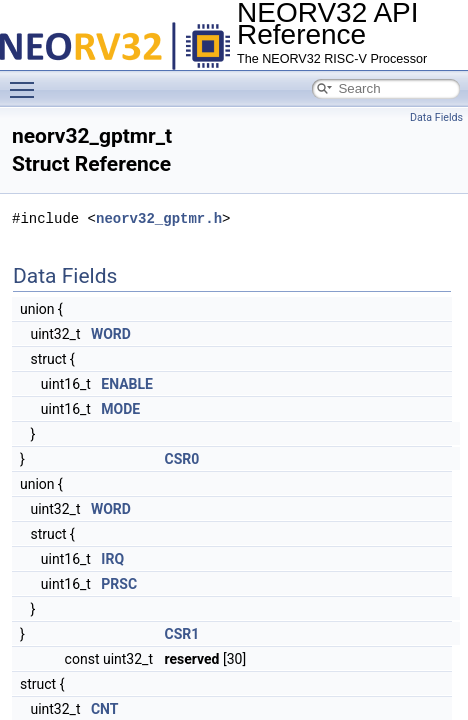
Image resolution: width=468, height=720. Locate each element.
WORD (111, 334)
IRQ (112, 559)
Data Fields (436, 117)
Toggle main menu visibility (27, 81)
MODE (120, 409)
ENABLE (127, 384)
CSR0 (181, 459)
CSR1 (181, 634)
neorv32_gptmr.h (159, 218)
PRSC (119, 584)
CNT (105, 709)
